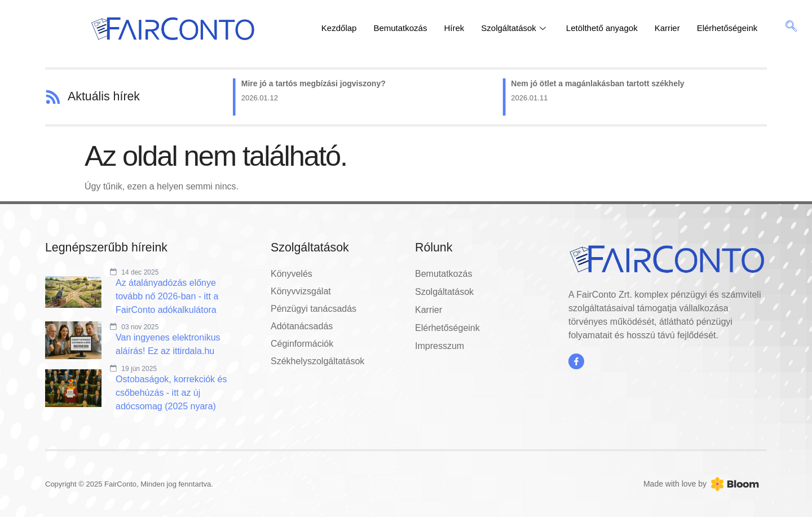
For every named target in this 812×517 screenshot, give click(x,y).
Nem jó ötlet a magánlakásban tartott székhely (599, 83)
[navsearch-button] (791, 28)
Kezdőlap (339, 28)
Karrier (667, 28)
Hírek (454, 28)
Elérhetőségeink (727, 28)
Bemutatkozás (400, 28)
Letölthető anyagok (602, 28)
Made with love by (675, 484)
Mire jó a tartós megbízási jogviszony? (315, 83)
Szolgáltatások (513, 28)
